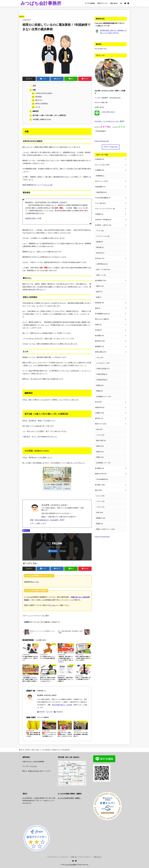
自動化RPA (100, 407)
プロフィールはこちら (111, 147)
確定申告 (22, 17)
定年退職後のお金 (102, 314)
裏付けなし (37, 100)
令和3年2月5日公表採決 (42, 93)
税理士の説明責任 (40, 104)
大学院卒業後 (102, 374)
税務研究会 (29, 218)
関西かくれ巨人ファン (105, 529)
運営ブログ (101, 424)
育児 (98, 402)
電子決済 (100, 253)
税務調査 (99, 346)
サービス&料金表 (90, 3)
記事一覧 (74, 854)
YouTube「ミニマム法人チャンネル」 (108, 121)
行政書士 (99, 413)
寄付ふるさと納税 (102, 319)
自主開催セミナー (104, 396)
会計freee (100, 258)
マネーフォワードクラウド (105, 209)
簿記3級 (100, 247)
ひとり (100, 496)
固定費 (100, 242)
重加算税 (37, 97)
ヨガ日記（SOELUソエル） (41, 119)
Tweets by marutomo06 (102, 537)
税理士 (100, 286)
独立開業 (99, 336)
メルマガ (100, 435)
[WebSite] (41, 712)
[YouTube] (125, 3)
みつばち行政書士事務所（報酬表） (70, 796)
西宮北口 (99, 418)
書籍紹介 (101, 518)
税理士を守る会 (33, 771)
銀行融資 (99, 468)
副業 (98, 308)
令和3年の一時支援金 (103, 220)
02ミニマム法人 (102, 165)
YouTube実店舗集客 (103, 198)
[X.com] (62, 551)
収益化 (100, 452)
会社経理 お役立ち (103, 225)
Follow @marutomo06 (102, 141)
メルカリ (100, 507)
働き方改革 (101, 441)
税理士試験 (101, 352)
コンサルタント (103, 363)
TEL (121, 3)
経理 (99, 292)
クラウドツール (103, 236)
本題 (33, 90)
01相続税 (100, 159)
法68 (62, 202)
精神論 (100, 391)
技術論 (100, 385)
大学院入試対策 (103, 369)
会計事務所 (101, 281)
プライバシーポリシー (85, 854)
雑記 (98, 490)
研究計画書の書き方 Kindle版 (46, 520)
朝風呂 (100, 524)
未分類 (98, 330)
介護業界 (99, 214)
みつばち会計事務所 (41, 3)
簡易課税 (100, 176)
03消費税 (100, 170)
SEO (99, 429)
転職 (99, 297)
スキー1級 (100, 203)
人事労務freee (102, 264)
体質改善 (99, 303)
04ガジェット (101, 181)
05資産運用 (100, 187)
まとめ (36, 107)
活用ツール (101, 275)
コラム (100, 358)
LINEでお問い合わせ (108, 112)
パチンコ (100, 501)
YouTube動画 (102, 479)
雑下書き (100, 485)
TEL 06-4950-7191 (101, 49)
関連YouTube (101, 474)
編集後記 (34, 111)
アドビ (100, 231)
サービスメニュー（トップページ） (59, 854)
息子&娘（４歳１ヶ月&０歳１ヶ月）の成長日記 (48, 115)
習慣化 (100, 457)
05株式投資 (101, 192)
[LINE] (128, 3)
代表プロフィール (102, 3)
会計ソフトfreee (103, 269)
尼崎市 (98, 325)
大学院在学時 (102, 380)
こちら (48, 185)
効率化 (100, 446)
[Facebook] (53, 551)
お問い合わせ (114, 3)
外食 (100, 512)
